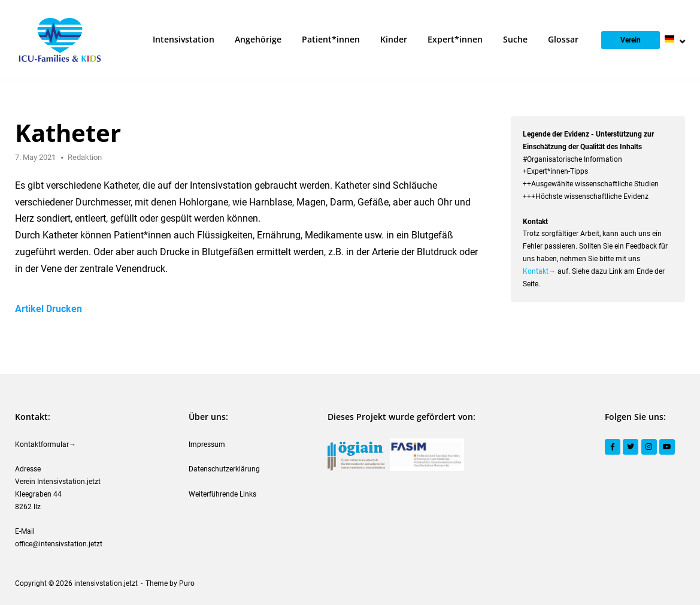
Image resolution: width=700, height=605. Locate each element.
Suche (515, 39)
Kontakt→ (539, 271)
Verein (631, 40)
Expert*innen (455, 39)
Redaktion (85, 157)
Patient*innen (331, 39)
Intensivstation (184, 39)
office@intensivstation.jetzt (59, 544)
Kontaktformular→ (46, 444)
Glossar (563, 39)
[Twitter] (631, 447)
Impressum (207, 444)
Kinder (394, 39)
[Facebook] (613, 447)
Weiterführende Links (222, 494)
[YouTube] (667, 447)
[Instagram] (649, 447)
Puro (187, 583)
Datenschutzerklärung (224, 469)
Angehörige (258, 39)
